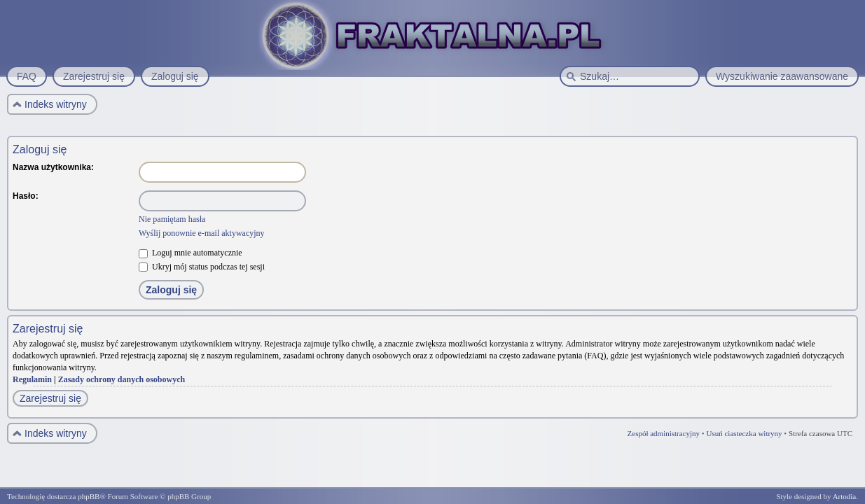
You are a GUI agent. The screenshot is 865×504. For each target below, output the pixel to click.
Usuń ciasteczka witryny (744, 433)
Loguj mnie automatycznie (191, 253)
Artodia (845, 496)
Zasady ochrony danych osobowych (122, 379)
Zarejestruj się (50, 398)
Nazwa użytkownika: (53, 167)
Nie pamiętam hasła (172, 219)
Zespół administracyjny (664, 433)
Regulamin (32, 379)
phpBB (89, 496)
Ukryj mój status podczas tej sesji (202, 267)
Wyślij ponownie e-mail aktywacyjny (202, 233)
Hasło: (26, 196)
